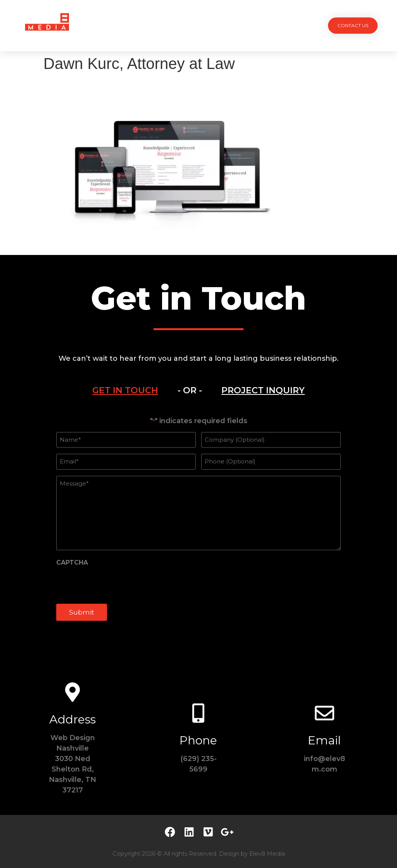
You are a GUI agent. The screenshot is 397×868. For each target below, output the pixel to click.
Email (324, 740)
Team (192, 25)
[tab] (125, 391)
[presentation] (115, 584)
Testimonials (230, 25)
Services (162, 25)
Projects (126, 25)
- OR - (190, 390)
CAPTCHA (72, 563)
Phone (198, 740)
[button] (353, 26)
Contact (272, 25)
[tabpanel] (198, 523)
